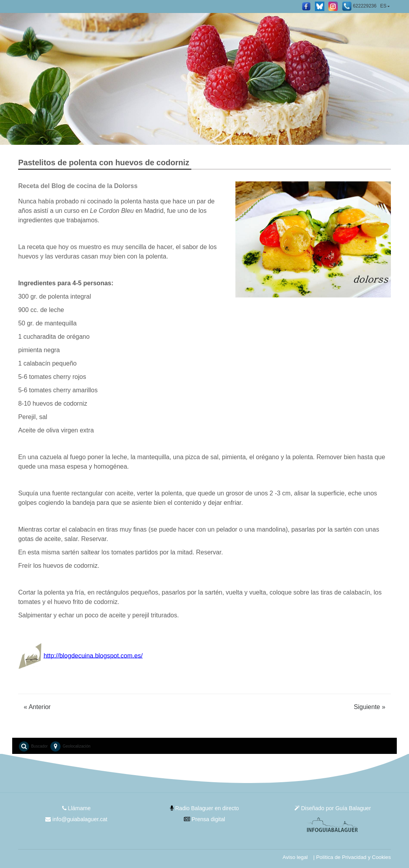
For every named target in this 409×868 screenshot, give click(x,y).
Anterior (37, 707)
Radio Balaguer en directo (204, 808)
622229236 (359, 6)
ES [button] (383, 6)
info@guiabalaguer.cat (76, 819)
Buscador (33, 746)
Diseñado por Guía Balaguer (333, 808)
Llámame (76, 808)
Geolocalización (70, 746)
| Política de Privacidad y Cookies (352, 857)
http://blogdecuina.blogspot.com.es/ (93, 655)
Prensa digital (204, 819)
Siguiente (370, 707)
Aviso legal (295, 857)
